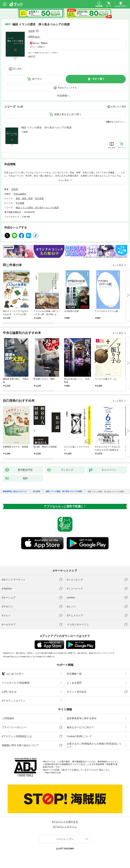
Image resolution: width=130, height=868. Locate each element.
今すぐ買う (98, 79)
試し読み (17, 69)
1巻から (110, 122)
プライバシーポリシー (14, 727)
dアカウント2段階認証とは (17, 736)
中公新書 (20, 203)
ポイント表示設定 (77, 692)
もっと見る (118, 265)
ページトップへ (65, 839)
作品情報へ (63, 96)
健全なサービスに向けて (80, 727)
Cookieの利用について (79, 736)
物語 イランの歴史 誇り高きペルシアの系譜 (46, 127)
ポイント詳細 (36, 47)
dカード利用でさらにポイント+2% (42, 53)
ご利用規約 (8, 718)
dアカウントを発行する (65, 822)
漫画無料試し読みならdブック (15, 491)
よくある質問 (74, 683)
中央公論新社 (20, 194)
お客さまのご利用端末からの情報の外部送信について (94, 745)
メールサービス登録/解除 (16, 683)
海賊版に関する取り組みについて (20, 745)
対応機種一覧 (74, 674)
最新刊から (120, 122)
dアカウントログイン (14, 701)
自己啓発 (39, 198)
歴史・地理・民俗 (24, 198)
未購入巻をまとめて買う (68, 114)
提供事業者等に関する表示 (82, 718)
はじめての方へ (13, 674)
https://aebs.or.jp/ (53, 773)
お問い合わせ (9, 692)
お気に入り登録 (118, 107)
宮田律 (31, 31)
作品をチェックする (67, 88)
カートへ (37, 79)
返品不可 (32, 56)
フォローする (37, 31)
